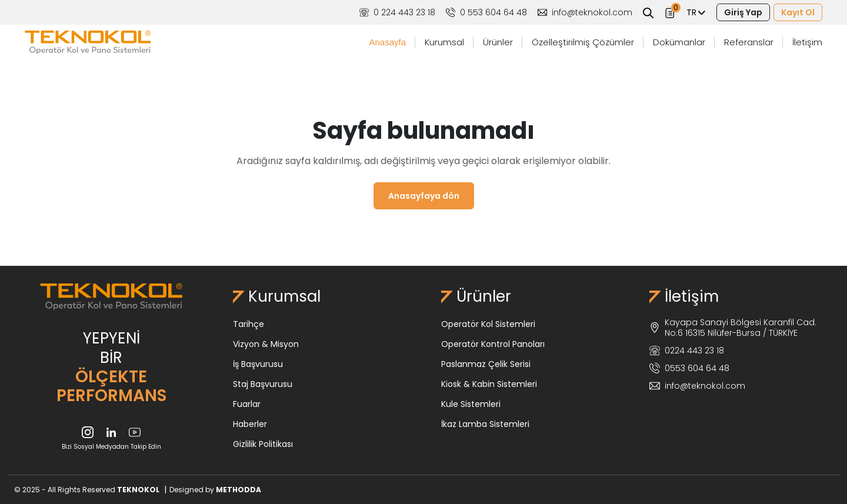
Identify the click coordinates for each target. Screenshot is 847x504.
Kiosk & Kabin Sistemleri (489, 384)
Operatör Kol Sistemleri (488, 324)
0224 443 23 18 (687, 351)
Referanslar (749, 42)
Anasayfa (387, 42)
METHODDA (239, 490)
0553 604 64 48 (689, 368)
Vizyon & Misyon (266, 344)
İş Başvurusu (258, 364)
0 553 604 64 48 (486, 12)
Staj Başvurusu (263, 384)
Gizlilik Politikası (263, 444)
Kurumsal (444, 42)
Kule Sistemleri (471, 404)
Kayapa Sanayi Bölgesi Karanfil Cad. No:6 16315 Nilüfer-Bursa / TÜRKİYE (733, 328)
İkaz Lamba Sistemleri (485, 424)
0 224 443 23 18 (397, 12)
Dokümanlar (679, 42)
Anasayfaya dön (424, 196)
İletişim (807, 42)
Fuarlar (247, 404)
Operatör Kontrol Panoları (493, 344)
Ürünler (498, 42)
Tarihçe (249, 324)
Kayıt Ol (798, 12)
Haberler (250, 424)
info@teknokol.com (585, 12)
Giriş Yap (743, 12)
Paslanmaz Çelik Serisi (486, 364)
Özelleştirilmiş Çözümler (583, 42)
